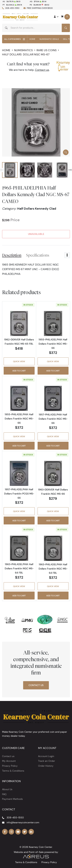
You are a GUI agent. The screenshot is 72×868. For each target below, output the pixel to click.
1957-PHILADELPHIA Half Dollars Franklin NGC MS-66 (53, 419)
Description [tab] (12, 255)
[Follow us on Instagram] (11, 832)
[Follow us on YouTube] (18, 832)
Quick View (19, 361)
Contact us (42, 70)
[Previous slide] (2, 170)
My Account (9, 761)
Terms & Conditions (13, 771)
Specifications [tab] (38, 255)
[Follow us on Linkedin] (31, 832)
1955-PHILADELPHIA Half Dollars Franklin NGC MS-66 (53, 344)
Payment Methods (12, 799)
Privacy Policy (10, 766)
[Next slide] (70, 170)
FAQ (4, 794)
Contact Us (36, 685)
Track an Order (47, 761)
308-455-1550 (12, 8)
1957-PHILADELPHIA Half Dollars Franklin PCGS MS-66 (19, 494)
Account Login (46, 756)
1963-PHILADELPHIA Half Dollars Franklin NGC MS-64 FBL (19, 568)
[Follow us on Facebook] (5, 832)
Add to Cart (19, 371)
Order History (46, 766)
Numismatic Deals (49, 39)
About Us (7, 789)
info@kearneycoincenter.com (23, 822)
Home (32, 39)
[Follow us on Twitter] (25, 832)
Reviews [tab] (61, 255)
